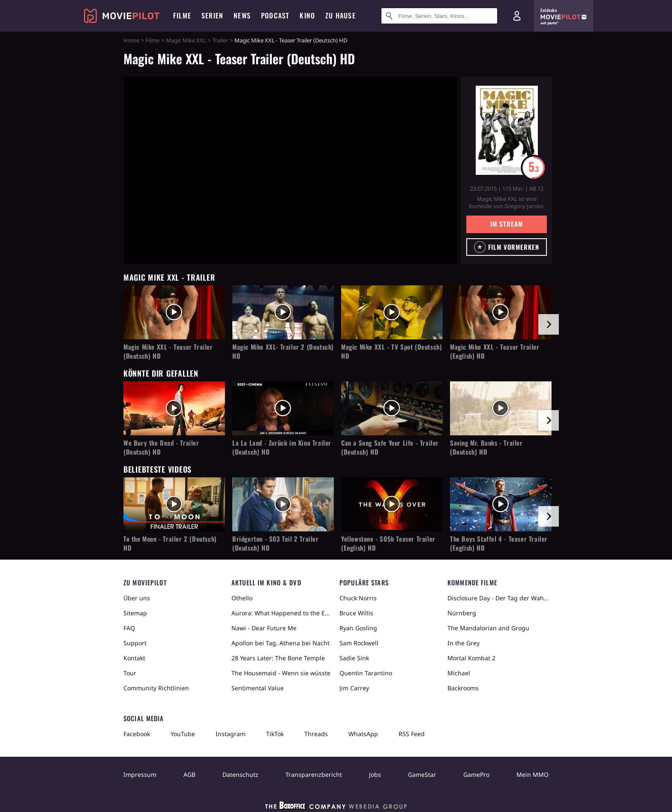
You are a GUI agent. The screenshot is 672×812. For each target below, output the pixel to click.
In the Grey (463, 643)
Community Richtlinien (156, 688)
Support (135, 643)
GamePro (476, 775)
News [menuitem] (242, 15)
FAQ (129, 628)
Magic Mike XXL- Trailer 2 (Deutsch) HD (283, 351)
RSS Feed (412, 734)
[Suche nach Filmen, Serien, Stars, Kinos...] (439, 16)
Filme (153, 40)
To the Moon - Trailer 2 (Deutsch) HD (170, 543)
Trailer (220, 40)
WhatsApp (363, 734)
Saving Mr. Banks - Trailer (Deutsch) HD (486, 447)
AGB (189, 775)
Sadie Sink (354, 658)
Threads (316, 734)
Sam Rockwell (359, 643)
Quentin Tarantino (366, 673)
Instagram (231, 734)
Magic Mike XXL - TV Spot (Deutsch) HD (391, 351)
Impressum (140, 775)
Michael (459, 673)
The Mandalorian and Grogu (488, 628)
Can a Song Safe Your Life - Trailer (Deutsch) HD (390, 447)
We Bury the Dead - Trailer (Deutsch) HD (161, 447)
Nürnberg (462, 613)
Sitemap (135, 613)
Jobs (375, 775)
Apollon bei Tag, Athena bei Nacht (280, 643)
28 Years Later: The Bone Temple (278, 658)
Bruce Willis (356, 613)
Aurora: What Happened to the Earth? (282, 613)
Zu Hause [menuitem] (340, 15)
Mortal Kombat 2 (471, 658)
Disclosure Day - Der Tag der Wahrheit (498, 598)
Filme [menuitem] (182, 15)
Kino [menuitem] (307, 15)
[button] (507, 247)
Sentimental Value (258, 688)
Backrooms (463, 688)
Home (131, 40)
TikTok (275, 734)
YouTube (183, 734)
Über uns (137, 598)
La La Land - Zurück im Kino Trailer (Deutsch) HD (282, 447)
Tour (130, 673)
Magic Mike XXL (186, 40)
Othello (242, 598)
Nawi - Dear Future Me (264, 628)
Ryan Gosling (358, 628)
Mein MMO (532, 775)
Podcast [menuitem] (275, 15)
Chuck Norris (358, 598)
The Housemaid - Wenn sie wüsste (281, 673)
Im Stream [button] (506, 224)
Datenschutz (240, 775)
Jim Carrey (354, 688)
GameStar (422, 775)
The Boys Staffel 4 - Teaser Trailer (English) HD (499, 543)
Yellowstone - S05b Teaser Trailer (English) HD (388, 543)
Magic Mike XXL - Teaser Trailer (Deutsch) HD (168, 351)
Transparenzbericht (314, 775)
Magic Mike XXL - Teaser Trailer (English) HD (495, 351)
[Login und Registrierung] (517, 16)
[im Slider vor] (549, 324)
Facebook (137, 734)
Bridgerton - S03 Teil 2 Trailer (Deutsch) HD (276, 543)
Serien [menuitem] (212, 15)
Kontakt (134, 658)
